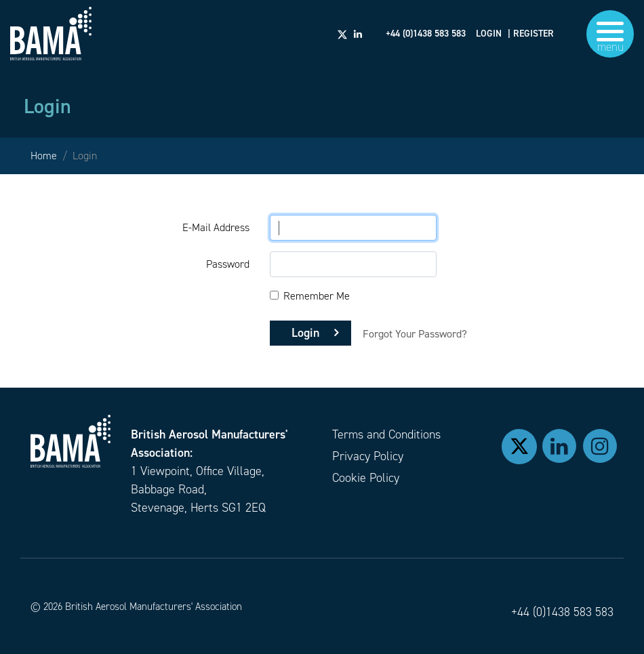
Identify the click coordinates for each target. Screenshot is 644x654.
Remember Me (317, 296)
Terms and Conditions (386, 434)
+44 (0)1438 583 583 (562, 612)
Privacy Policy (368, 456)
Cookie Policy (366, 478)
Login (305, 333)
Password (228, 264)
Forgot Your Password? (415, 334)
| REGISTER (531, 34)
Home (44, 156)
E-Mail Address (216, 227)
